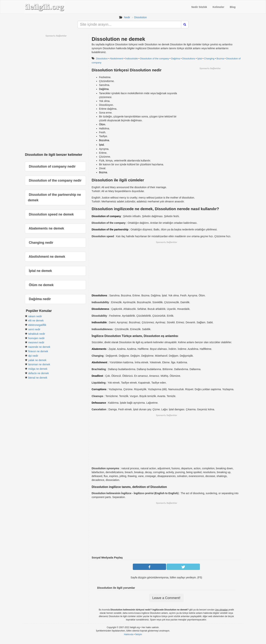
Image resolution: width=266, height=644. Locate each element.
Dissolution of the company (154, 59)
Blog (233, 7)
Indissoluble (99, 322)
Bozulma (104, 140)
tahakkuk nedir (37, 334)
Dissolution (140, 17)
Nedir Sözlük (199, 7)
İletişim (139, 634)
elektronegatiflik (37, 325)
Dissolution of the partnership (110, 229)
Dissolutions (189, 59)
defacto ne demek (39, 373)
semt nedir (34, 329)
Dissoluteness (100, 309)
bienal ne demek (38, 378)
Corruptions (99, 389)
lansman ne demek (39, 364)
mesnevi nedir (36, 342)
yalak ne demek (37, 360)
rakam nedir (35, 316)
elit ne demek (36, 321)
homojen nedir (36, 338)
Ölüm (102, 124)
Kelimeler (218, 7)
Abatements (99, 349)
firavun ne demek (38, 351)
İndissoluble (132, 59)
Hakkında (129, 634)
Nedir (127, 17)
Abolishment (117, 59)
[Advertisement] (210, 96)
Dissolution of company (106, 216)
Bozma (220, 59)
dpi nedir (33, 356)
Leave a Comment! (166, 598)
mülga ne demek (38, 369)
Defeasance (99, 403)
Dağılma (175, 59)
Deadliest (97, 376)
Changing (209, 59)
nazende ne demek (39, 347)
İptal (200, 59)
